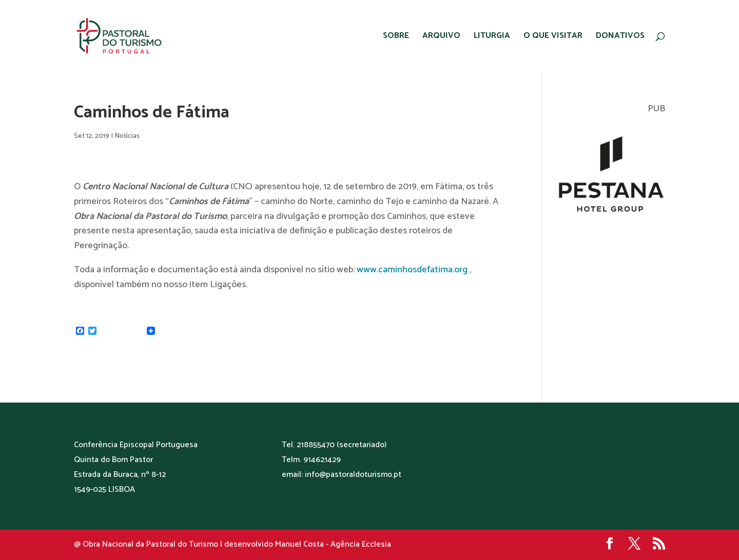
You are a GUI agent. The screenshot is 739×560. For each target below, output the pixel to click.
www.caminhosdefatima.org (412, 270)
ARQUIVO (441, 37)
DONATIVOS (620, 37)
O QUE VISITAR (553, 37)
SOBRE (396, 37)
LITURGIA (492, 37)
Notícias (127, 136)
